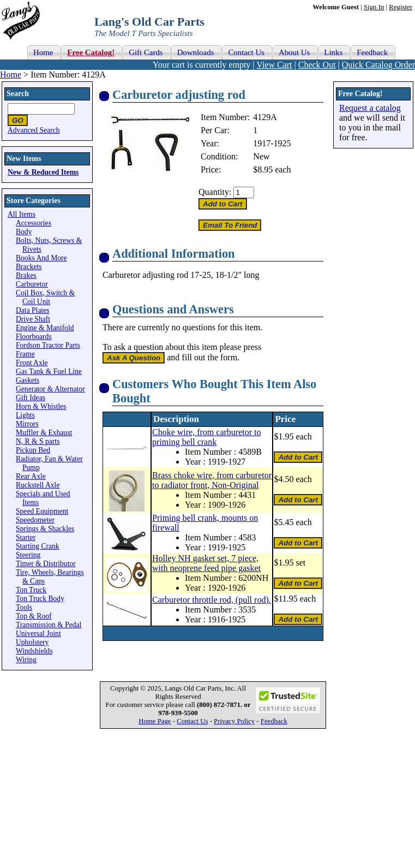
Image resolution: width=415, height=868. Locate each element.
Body (24, 232)
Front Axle (32, 363)
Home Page (155, 721)
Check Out (317, 65)
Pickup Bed (33, 450)
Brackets (29, 267)
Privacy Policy (234, 721)
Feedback (274, 721)
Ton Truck (31, 590)
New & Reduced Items (43, 172)
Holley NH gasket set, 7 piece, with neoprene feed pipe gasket (206, 563)
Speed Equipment (42, 511)
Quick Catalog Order (378, 65)
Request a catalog (370, 108)
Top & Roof (34, 616)
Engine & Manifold (45, 328)
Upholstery (32, 642)
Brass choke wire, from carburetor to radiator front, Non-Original (212, 480)
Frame (25, 354)
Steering (28, 555)
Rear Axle (31, 476)
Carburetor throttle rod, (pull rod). (212, 600)
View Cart (274, 65)
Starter (26, 537)
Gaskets (28, 380)
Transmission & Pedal (49, 625)
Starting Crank (38, 546)
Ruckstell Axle (38, 485)
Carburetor (32, 284)
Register (401, 7)
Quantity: (215, 192)
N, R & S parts (38, 441)
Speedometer (35, 520)
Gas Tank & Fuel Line (49, 371)
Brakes (26, 275)
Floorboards (34, 337)
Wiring (26, 660)
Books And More (41, 258)
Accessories (34, 223)
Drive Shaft (33, 319)
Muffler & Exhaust (44, 433)
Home (11, 75)
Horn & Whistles (41, 406)
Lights (25, 415)
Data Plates (33, 310)
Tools (24, 607)
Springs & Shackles (45, 529)
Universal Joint (38, 634)
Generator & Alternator (50, 389)
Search (18, 94)
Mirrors (27, 424)
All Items (22, 214)
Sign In (374, 7)
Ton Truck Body (40, 599)
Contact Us (192, 721)
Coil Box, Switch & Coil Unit (45, 297)
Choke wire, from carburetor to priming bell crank (206, 437)
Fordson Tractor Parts (48, 345)
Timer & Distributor (46, 564)
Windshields (34, 651)
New (261, 156)
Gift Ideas (31, 398)
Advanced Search (34, 130)
